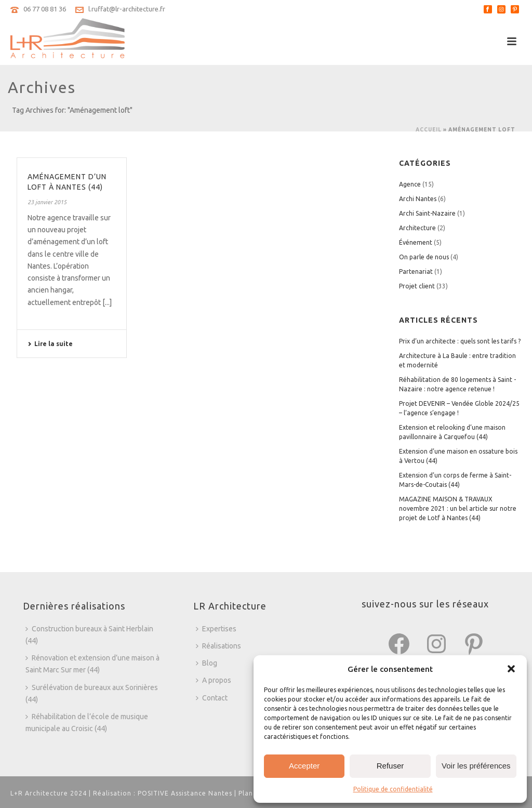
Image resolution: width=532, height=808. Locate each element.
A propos (214, 680)
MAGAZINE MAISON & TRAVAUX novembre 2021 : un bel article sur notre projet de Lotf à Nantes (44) (458, 508)
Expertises (216, 629)
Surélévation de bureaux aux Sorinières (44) (92, 693)
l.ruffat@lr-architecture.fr (127, 9)
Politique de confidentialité (393, 789)
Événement (416, 242)
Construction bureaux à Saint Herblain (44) (89, 635)
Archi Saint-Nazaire (427, 213)
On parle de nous (424, 257)
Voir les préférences (476, 766)
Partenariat (416, 271)
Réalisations (218, 646)
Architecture (417, 228)
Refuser (390, 766)
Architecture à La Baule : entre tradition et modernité (457, 360)
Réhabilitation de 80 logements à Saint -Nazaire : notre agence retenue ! (457, 384)
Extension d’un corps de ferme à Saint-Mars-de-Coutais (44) (455, 480)
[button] (511, 669)
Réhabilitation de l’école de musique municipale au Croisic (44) (87, 723)
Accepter (304, 766)
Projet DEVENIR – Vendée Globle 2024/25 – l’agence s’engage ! (459, 408)
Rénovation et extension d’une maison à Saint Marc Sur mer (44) (92, 664)
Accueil (429, 130)
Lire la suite (50, 344)
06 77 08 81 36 (45, 9)
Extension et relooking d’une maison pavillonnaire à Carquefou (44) (452, 432)
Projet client (417, 286)
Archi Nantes (418, 199)
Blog (207, 663)
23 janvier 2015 (47, 202)
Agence (410, 184)
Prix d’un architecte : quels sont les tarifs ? (460, 341)
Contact (212, 698)
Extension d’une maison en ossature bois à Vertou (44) (458, 456)
